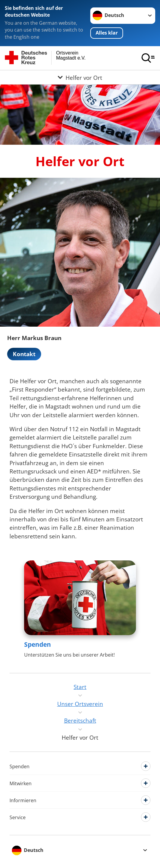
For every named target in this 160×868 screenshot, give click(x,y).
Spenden (38, 644)
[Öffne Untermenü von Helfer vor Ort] (80, 77)
